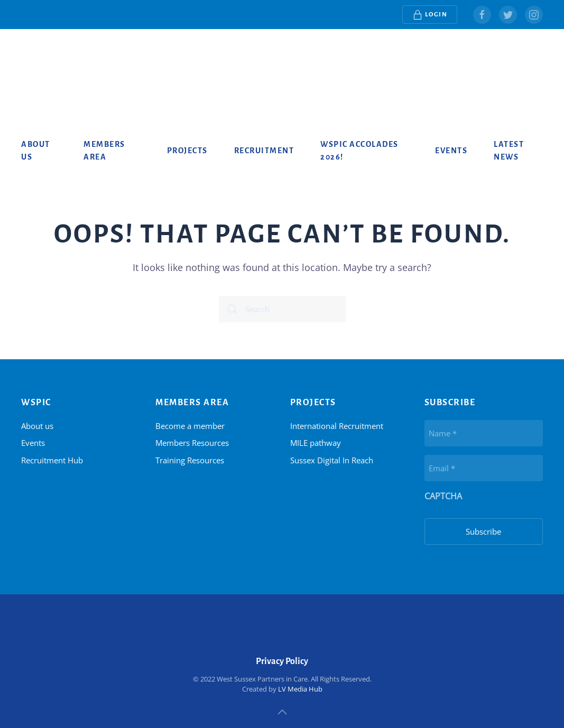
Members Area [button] (104, 151)
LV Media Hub (300, 689)
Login (430, 15)
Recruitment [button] (264, 151)
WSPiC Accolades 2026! (359, 151)
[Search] (282, 309)
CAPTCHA (443, 496)
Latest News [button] (509, 151)
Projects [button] (187, 151)
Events (451, 151)
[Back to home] (63, 61)
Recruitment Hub (52, 460)
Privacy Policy (282, 661)
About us (36, 151)
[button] (282, 712)
